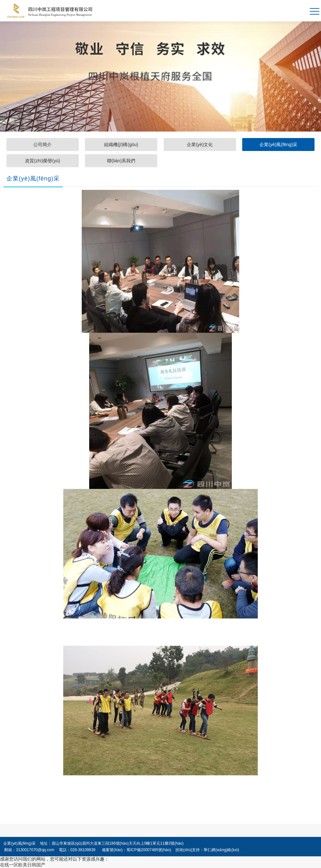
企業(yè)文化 (200, 145)
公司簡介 (42, 145)
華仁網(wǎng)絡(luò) (221, 850)
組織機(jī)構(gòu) (121, 145)
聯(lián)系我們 (121, 161)
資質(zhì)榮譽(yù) (42, 161)
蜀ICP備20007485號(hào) (149, 850)
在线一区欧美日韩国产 (23, 865)
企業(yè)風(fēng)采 (278, 145)
